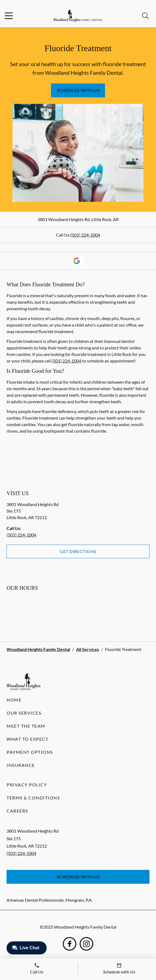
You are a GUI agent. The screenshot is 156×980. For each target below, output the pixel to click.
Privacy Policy (27, 785)
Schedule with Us (78, 90)
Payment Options (30, 752)
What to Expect (27, 739)
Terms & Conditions (33, 798)
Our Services (24, 713)
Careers (17, 811)
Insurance (21, 765)
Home (14, 700)
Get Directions (78, 551)
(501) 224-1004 (85, 235)
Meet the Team (26, 726)
